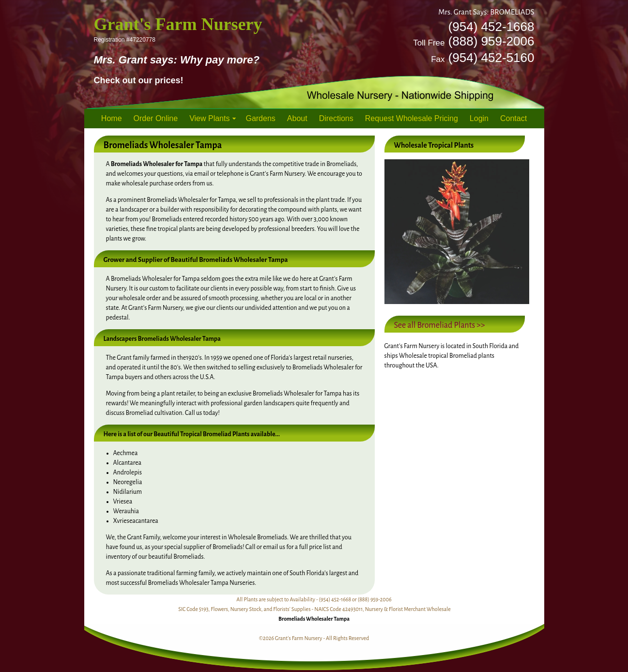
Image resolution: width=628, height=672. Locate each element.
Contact (513, 118)
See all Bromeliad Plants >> (440, 325)
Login (479, 118)
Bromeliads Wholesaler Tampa (314, 619)
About (297, 118)
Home (112, 118)
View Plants (209, 118)
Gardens (260, 118)
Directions (336, 118)
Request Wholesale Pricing (412, 118)
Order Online (156, 118)
